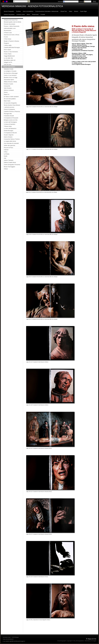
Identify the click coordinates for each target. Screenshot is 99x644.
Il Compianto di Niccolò (10, 133)
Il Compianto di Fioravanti (11, 118)
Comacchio (7, 86)
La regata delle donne (10, 141)
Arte (5, 158)
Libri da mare (8, 64)
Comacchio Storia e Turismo (12, 139)
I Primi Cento (7, 39)
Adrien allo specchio (9, 145)
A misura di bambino (10, 124)
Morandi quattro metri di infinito (12, 22)
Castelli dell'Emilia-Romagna (12, 47)
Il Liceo (6, 37)
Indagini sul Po (8, 62)
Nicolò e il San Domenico (11, 52)
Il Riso (6, 152)
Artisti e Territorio (9, 160)
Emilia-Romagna (9, 131)
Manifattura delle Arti (10, 60)
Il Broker (6, 150)
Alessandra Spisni (9, 80)
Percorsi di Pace (8, 148)
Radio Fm (7, 94)
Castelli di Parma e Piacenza (12, 111)
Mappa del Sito (92, 639)
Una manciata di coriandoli (11, 143)
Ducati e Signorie (9, 135)
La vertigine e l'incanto (10, 71)
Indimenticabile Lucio (10, 28)
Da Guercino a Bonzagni (11, 73)
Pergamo (6, 43)
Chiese (6, 169)
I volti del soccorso (9, 107)
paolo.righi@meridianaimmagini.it (15, 641)
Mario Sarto (7, 101)
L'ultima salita (8, 45)
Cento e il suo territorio (10, 75)
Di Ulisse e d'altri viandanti (11, 97)
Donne (6, 92)
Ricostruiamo (8, 30)
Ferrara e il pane (8, 84)
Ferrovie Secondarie (10, 24)
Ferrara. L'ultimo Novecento (12, 26)
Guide (6, 156)
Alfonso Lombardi (9, 90)
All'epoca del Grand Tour (11, 20)
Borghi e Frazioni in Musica (11, 41)
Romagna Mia (8, 114)
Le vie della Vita (8, 58)
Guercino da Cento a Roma (12, 35)
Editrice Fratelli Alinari (10, 162)
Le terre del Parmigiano (10, 122)
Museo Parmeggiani (9, 167)
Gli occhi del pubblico (10, 99)
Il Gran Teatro (8, 54)
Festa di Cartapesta (9, 109)
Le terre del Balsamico (10, 128)
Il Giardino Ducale (9, 116)
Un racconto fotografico (10, 103)
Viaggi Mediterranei (9, 56)
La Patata (7, 154)
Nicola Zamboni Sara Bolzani (12, 105)
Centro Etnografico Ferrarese (12, 165)
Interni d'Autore (8, 137)
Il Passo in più (8, 33)
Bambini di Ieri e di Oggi (11, 77)
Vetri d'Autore (8, 88)
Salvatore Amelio (9, 69)
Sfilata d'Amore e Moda (10, 82)
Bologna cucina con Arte (11, 120)
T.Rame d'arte (8, 126)
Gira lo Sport (7, 50)
